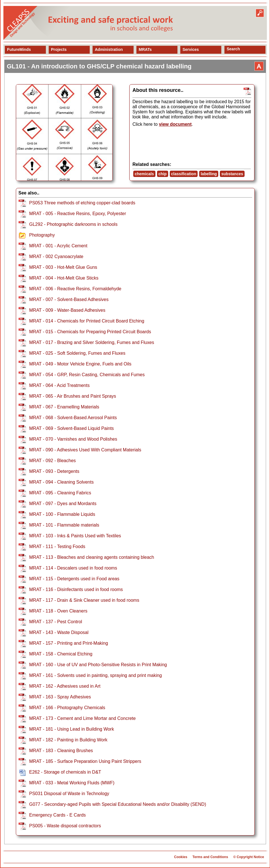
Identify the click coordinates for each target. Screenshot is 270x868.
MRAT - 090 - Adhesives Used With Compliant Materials (85, 450)
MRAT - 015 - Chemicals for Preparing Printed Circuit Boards (90, 332)
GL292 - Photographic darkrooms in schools (73, 224)
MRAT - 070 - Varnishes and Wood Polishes (73, 439)
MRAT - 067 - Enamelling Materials (64, 407)
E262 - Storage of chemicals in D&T (65, 772)
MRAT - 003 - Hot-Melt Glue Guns (63, 267)
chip (163, 174)
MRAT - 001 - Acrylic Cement (58, 246)
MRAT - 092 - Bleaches (52, 461)
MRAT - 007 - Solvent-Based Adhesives (69, 299)
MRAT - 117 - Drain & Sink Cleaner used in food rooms (84, 600)
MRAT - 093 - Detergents (54, 471)
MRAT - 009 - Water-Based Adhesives (67, 310)
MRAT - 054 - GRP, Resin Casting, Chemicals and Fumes (87, 375)
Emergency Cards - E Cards (57, 815)
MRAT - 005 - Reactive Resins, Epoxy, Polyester (78, 214)
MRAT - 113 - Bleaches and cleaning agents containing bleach (92, 557)
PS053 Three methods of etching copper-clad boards (82, 203)
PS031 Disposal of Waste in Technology (69, 794)
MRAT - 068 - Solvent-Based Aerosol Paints (73, 418)
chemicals (144, 174)
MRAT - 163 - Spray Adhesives (60, 697)
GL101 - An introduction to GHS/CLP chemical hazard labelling (99, 66)
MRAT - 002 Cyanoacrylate (56, 256)
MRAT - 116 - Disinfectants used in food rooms (76, 589)
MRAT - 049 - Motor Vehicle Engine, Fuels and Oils (80, 364)
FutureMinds (19, 49)
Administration (109, 49)
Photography (42, 235)
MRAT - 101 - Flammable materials (64, 525)
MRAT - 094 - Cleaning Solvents (61, 482)
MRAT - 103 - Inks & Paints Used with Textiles (75, 536)
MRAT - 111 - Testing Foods (57, 546)
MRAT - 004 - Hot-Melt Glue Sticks (64, 278)
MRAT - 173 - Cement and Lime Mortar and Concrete (82, 718)
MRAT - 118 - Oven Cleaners (58, 611)
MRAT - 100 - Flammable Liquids (62, 514)
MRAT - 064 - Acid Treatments (59, 385)
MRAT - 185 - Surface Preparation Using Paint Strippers (85, 761)
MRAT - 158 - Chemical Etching (61, 654)
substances (232, 174)
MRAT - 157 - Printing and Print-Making (69, 643)
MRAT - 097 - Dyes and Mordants (63, 504)
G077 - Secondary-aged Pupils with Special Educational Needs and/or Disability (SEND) (118, 804)
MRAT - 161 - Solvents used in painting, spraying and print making (96, 675)
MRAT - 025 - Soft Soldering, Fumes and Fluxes (77, 353)
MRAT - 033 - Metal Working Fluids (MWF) (72, 783)
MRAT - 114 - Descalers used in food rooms (73, 568)
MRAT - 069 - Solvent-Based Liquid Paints (71, 428)
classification (184, 174)
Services (191, 49)
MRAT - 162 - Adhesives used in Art (65, 686)
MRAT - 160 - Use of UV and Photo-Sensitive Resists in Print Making (98, 665)
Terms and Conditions (210, 857)
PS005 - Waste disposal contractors (65, 826)
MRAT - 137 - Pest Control (56, 622)
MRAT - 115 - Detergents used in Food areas (74, 579)
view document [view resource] (175, 124)
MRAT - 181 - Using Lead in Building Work (72, 729)
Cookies (181, 857)
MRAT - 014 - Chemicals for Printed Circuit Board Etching (87, 321)
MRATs (145, 49)
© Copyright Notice (249, 857)
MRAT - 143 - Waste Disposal (59, 632)
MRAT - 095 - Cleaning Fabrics (60, 493)
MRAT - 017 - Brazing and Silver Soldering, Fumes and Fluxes (92, 342)
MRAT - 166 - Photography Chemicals (67, 708)
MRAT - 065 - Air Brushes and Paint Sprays (73, 396)
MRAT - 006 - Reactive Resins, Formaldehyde (75, 289)
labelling (209, 174)
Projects (59, 49)
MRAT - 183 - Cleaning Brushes (61, 751)
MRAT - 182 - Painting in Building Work (68, 740)
